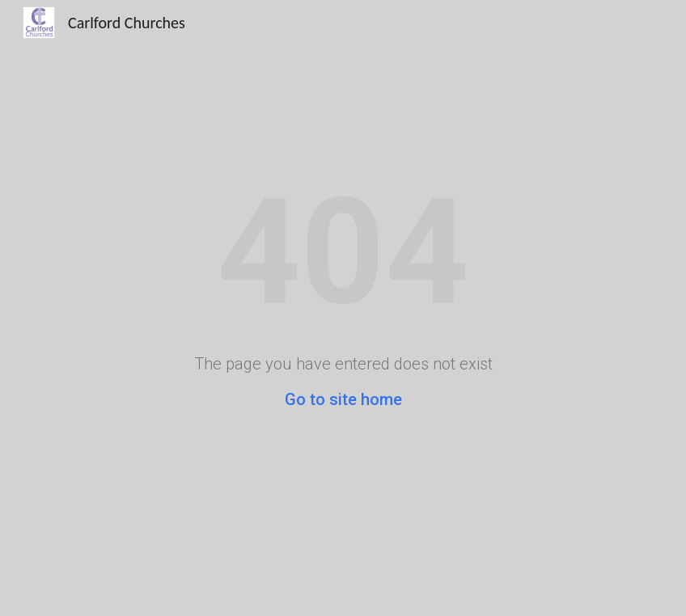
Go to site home (343, 399)
